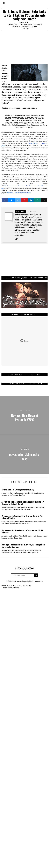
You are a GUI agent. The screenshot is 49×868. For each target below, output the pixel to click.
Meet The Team (17, 586)
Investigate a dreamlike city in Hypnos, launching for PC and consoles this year (23, 546)
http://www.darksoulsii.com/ (13, 186)
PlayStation (26, 26)
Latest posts (33, 212)
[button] (36, 575)
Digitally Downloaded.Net (36, 581)
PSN (36, 26)
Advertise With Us (6, 586)
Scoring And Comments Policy (11, 588)
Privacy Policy (27, 586)
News (19, 26)
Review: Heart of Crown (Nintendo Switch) (18, 490)
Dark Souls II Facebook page (14, 87)
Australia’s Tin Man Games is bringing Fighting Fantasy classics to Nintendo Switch (23, 503)
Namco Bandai (28, 25)
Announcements (13, 25)
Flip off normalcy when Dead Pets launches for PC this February (23, 531)
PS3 (32, 26)
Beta (21, 25)
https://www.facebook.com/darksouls (19, 193)
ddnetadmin (24, 23)
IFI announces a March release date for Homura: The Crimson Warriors (22, 517)
